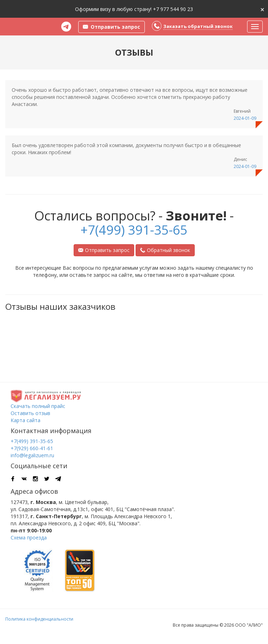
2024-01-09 (245, 118)
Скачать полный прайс (38, 406)
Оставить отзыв (30, 413)
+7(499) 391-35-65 (134, 230)
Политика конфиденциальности (39, 619)
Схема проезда (29, 537)
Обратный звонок (165, 250)
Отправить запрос (104, 250)
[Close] (262, 9)
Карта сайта (25, 420)
